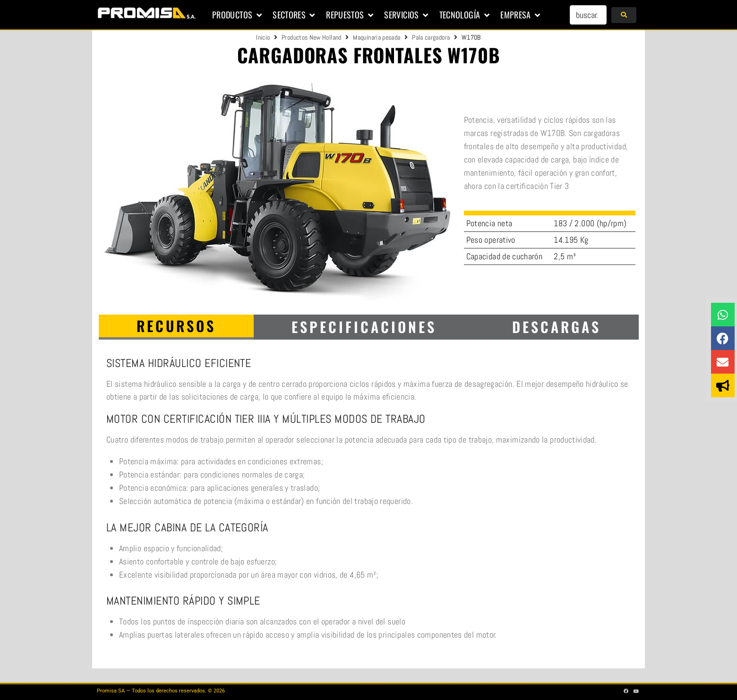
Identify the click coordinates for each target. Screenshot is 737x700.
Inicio (263, 37)
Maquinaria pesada (377, 37)
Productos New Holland (312, 37)
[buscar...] (588, 15)
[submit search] (624, 15)
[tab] (176, 327)
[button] (238, 15)
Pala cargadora (431, 37)
